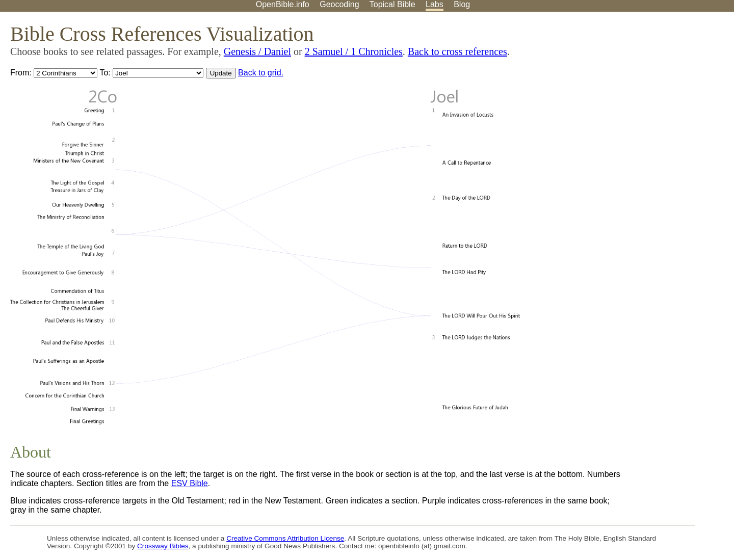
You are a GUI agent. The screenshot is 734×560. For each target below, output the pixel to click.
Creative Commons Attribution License (285, 538)
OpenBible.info (283, 4)
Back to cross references (457, 51)
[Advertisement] (631, 91)
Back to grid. (261, 73)
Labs (435, 4)
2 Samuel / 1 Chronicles (354, 51)
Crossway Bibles (163, 546)
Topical (392, 4)
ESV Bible (190, 483)
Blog (462, 4)
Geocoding (339, 4)
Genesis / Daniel (257, 51)
